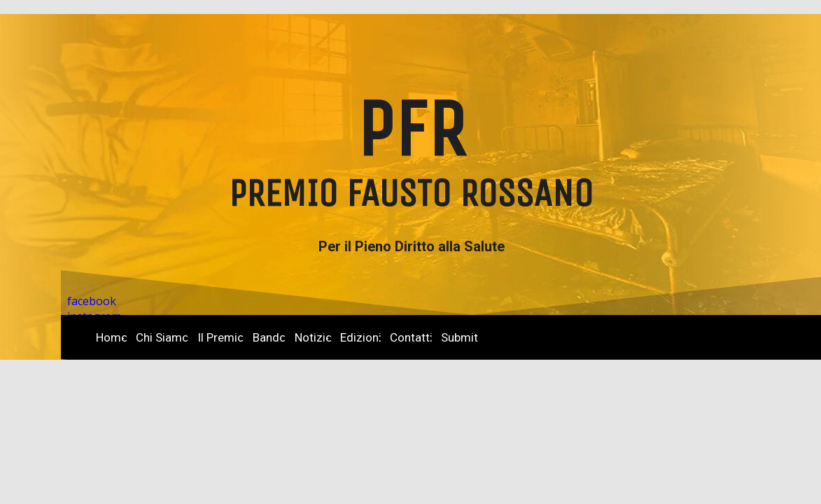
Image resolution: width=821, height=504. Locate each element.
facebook (92, 301)
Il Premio (221, 337)
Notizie (313, 337)
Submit (459, 337)
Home (112, 337)
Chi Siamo (162, 337)
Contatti (411, 337)
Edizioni (361, 337)
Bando (269, 337)
